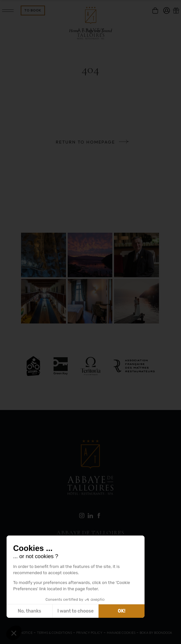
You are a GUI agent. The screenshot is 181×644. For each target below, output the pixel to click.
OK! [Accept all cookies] (122, 611)
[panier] (155, 10)
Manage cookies (121, 633)
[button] (14, 633)
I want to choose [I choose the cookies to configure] (76, 611)
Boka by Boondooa (156, 633)
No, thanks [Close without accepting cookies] (29, 611)
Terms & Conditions (54, 633)
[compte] (167, 10)
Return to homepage (85, 142)
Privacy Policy (89, 633)
